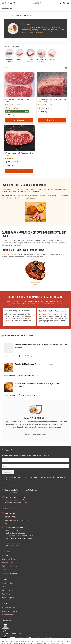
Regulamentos (8, 590)
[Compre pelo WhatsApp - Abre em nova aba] (37, 3)
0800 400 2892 (18, 530)
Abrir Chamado (11, 546)
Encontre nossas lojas (11, 611)
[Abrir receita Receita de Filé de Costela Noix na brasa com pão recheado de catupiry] (35, 350)
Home (6, 15)
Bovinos (27, 15)
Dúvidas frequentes (10, 573)
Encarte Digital (8, 598)
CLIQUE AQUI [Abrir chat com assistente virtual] (11, 517)
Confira (36, 285)
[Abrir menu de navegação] (3, 3)
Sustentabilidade (9, 615)
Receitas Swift (7, 555)
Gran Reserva (7, 254)
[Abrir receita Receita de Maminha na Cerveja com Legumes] (35, 370)
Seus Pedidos (7, 583)
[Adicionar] (19, 120)
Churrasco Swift (8, 559)
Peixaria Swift (7, 563)
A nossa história (8, 607)
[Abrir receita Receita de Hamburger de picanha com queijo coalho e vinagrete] (35, 390)
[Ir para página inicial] (10, 3)
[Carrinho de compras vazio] (68, 3)
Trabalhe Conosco (9, 566)
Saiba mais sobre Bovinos (36, 33)
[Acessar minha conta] (64, 3)
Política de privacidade (11, 570)
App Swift (6, 594)
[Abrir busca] (61, 3)
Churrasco (16, 15)
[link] (7, 9)
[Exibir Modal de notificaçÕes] (3, 634)
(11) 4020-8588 (11, 493)
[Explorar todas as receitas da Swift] (35, 434)
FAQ (4, 587)
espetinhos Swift (48, 314)
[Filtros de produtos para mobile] (66, 68)
